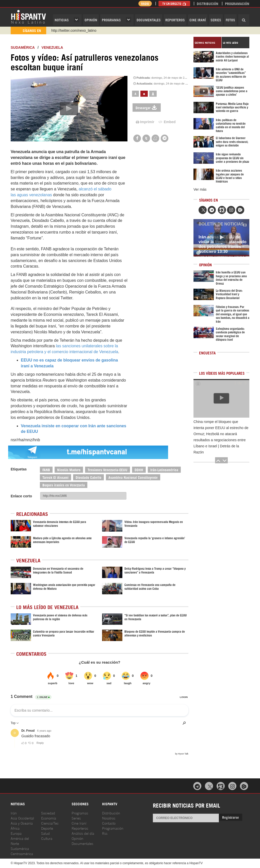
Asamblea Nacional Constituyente (133, 477)
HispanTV (28, 17)
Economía (49, 818)
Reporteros (175, 20)
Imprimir (145, 122)
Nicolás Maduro (69, 470)
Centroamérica (22, 853)
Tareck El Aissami (55, 477)
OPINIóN (91, 20)
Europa (16, 833)
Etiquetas (19, 469)
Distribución (208, 3)
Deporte (47, 828)
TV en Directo (174, 3)
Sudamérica (23, 47)
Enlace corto (21, 496)
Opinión (77, 838)
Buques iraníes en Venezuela (64, 485)
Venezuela (52, 47)
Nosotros (109, 818)
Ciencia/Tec (50, 823)
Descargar (147, 108)
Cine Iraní (198, 20)
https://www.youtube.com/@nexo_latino (82, 30)
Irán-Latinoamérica (164, 470)
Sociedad (48, 813)
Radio (145, 3)
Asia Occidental (22, 818)
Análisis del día (83, 833)
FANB (46, 470)
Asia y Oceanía (22, 823)
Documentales (149, 20)
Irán (14, 813)
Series (216, 20)
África (15, 828)
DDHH (139, 470)
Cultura (47, 838)
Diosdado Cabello (88, 477)
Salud (45, 833)
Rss (105, 833)
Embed (167, 122)
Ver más (200, 189)
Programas (111, 20)
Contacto (109, 823)
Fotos (230, 20)
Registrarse (231, 817)
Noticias (62, 20)
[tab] (207, 43)
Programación (237, 3)
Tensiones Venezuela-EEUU (108, 470)
